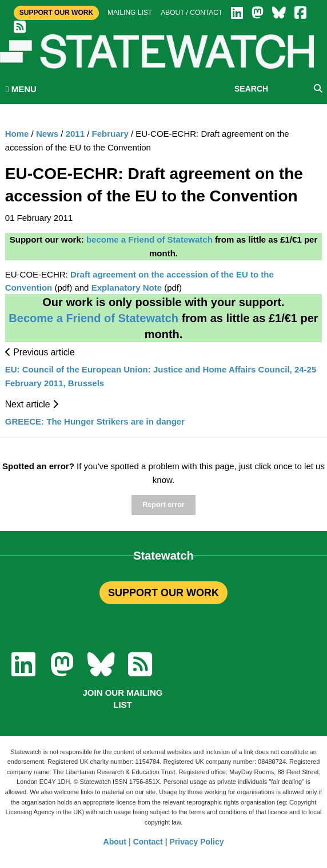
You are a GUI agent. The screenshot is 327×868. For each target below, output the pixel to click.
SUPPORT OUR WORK (163, 593)
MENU (21, 89)
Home (17, 134)
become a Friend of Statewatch (149, 239)
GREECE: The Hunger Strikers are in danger (95, 421)
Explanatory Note (127, 288)
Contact (148, 842)
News (47, 134)
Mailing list (130, 13)
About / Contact (192, 13)
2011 (75, 134)
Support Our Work (56, 13)
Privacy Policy (197, 842)
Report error (163, 505)
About (115, 842)
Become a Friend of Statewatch (93, 318)
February (110, 134)
